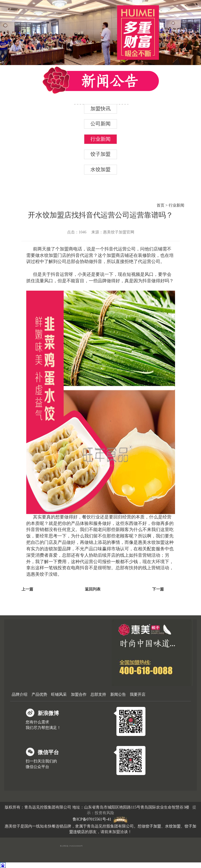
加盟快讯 (100, 109)
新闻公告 (118, 694)
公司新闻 (100, 124)
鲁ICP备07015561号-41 (92, 820)
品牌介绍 (20, 694)
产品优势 (39, 694)
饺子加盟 (100, 154)
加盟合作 (79, 694)
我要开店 (138, 694)
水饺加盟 (100, 169)
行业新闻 (100, 139)
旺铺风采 (59, 694)
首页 (161, 205)
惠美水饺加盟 (151, 542)
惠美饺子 (40, 574)
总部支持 (98, 694)
